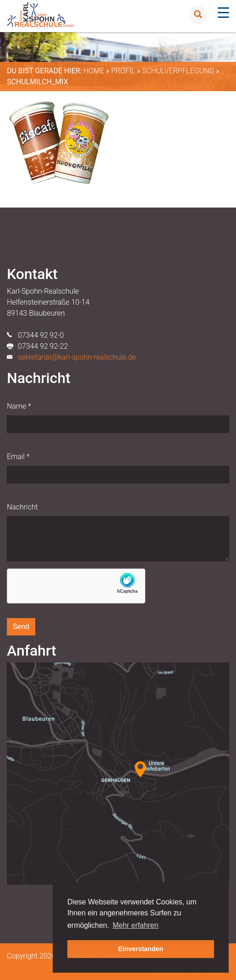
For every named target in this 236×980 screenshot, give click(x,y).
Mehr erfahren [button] (136, 925)
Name (19, 406)
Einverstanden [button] (141, 949)
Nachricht (22, 507)
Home (94, 71)
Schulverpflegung (178, 71)
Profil (123, 71)
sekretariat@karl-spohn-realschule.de (77, 357)
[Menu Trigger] (223, 13)
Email (18, 457)
